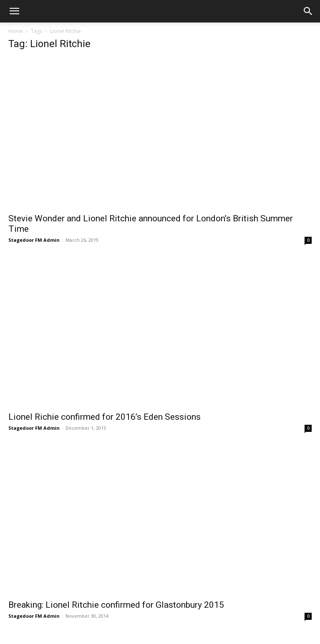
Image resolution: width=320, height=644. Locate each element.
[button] (14, 11)
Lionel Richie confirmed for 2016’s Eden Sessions (105, 417)
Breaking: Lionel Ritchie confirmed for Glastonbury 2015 (116, 605)
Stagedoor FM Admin (34, 240)
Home (16, 31)
